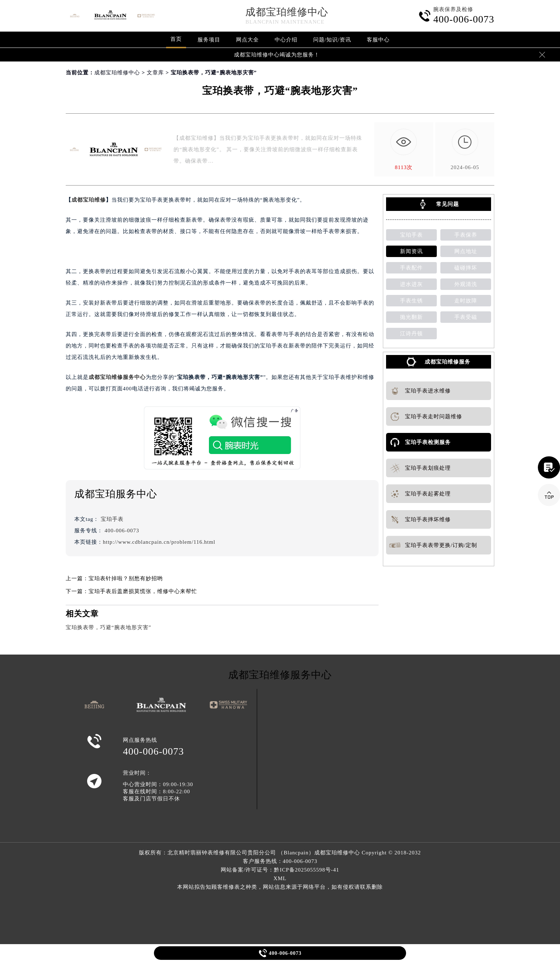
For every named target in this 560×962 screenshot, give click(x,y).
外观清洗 (466, 284)
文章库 (155, 73)
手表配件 (411, 268)
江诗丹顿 (411, 334)
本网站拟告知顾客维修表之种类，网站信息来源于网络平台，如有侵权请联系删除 (280, 887)
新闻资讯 (411, 251)
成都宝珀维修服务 (447, 362)
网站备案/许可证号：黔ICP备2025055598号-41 (280, 870)
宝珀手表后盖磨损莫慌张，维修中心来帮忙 (143, 591)
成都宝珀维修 (89, 200)
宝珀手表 (112, 519)
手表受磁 (466, 317)
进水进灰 (411, 284)
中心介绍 (286, 40)
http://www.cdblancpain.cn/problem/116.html (159, 542)
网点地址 (466, 251)
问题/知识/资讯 (332, 40)
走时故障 (466, 301)
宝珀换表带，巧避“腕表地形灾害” (108, 627)
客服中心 (378, 40)
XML (280, 878)
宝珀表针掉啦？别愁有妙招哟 (126, 578)
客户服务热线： (280, 861)
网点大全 (247, 40)
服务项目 (209, 40)
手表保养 (466, 235)
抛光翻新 (411, 317)
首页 (176, 39)
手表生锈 (411, 301)
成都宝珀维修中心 (287, 12)
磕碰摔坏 (466, 268)
